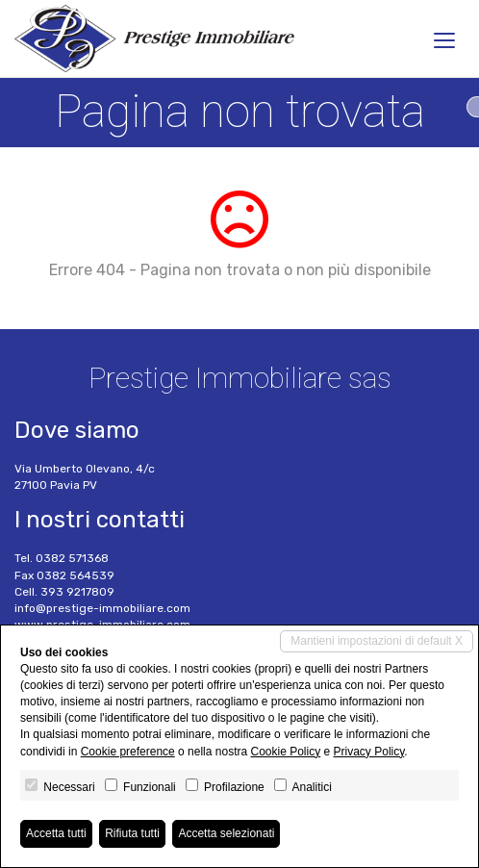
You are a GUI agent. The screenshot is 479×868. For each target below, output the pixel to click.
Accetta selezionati (226, 833)
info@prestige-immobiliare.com (102, 608)
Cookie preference (128, 752)
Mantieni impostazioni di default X (377, 641)
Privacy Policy (369, 752)
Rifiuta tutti (132, 833)
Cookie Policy (285, 752)
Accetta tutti (56, 833)
